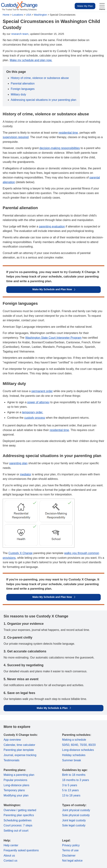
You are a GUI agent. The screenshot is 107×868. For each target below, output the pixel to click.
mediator (25, 474)
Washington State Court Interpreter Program (53, 338)
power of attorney (38, 402)
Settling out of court (16, 831)
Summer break (72, 760)
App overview (12, 740)
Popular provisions (15, 780)
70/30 (83, 745)
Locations (18, 15)
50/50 (66, 745)
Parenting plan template (19, 750)
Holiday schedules (74, 755)
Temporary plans (14, 790)
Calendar (9, 745)
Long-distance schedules (78, 750)
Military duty (18, 94)
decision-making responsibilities (60, 148)
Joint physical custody (76, 810)
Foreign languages (23, 89)
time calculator (26, 745)
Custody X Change (20, 553)
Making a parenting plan (19, 775)
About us (9, 856)
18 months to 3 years (75, 780)
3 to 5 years (70, 785)
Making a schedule (74, 740)
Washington (40, 15)
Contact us (10, 861)
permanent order (42, 391)
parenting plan (18, 463)
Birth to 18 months (74, 775)
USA (28, 15)
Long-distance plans (16, 785)
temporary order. (33, 412)
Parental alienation (23, 83)
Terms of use (70, 850)
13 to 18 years (71, 795)
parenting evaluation (52, 226)
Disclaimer (69, 856)
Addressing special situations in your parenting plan (44, 100)
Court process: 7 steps (18, 825)
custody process (35, 418)
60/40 (75, 745)
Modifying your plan (16, 795)
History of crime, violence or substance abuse (40, 78)
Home (6, 15)
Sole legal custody (74, 825)
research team (20, 34)
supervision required (16, 137)
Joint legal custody (74, 820)
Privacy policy (71, 845)
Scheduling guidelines (18, 820)
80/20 (92, 745)
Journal (8, 755)
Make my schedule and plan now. (31, 60)
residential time (68, 133)
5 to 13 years (70, 790)
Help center (11, 845)
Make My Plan (85, 6)
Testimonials (11, 760)
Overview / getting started (20, 810)
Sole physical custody (76, 815)
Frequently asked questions (21, 850)
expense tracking (25, 755)
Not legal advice (72, 861)
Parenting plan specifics (19, 815)
